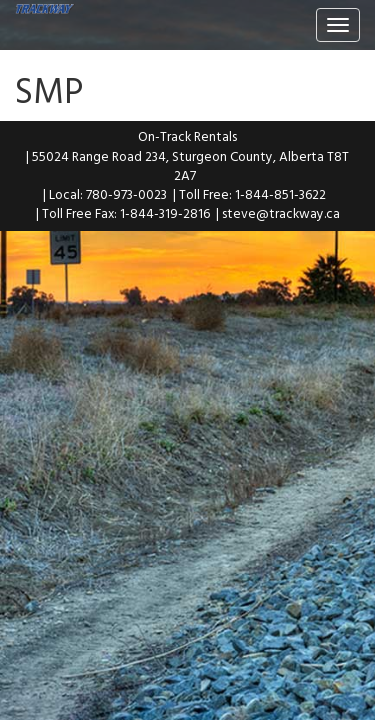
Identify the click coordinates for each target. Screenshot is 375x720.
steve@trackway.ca (281, 213)
